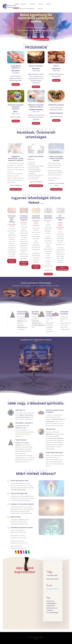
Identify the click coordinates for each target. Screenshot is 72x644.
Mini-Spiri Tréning (12, 261)
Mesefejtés (48, 274)
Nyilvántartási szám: (15, 538)
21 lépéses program (24, 263)
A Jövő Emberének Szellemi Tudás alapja (36, 352)
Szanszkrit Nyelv (36, 267)
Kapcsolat (40, 9)
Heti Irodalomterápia (62, 268)
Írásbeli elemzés (56, 189)
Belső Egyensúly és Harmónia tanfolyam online (36, 18)
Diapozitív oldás (16, 189)
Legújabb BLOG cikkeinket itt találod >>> (36, 341)
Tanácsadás (32, 4)
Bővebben (16, 84)
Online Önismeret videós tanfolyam (36, 39)
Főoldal (17, 4)
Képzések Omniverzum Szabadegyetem (25, 9)
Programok (23, 4)
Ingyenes (48, 4)
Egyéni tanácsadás (36, 186)
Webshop (41, 4)
